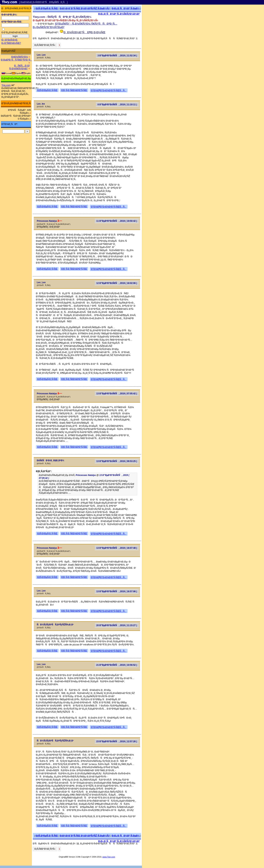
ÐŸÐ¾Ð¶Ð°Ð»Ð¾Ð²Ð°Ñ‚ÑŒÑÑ (109, 90)
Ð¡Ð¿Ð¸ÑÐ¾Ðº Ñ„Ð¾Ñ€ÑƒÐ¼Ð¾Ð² (119, 14)
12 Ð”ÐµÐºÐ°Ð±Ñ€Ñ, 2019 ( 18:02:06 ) (117, 283)
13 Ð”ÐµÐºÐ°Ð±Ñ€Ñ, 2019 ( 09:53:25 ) (117, 461)
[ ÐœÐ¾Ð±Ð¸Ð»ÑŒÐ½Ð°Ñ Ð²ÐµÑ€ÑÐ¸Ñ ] (43, 2)
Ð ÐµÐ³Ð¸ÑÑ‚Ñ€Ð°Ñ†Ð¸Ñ (16, 60)
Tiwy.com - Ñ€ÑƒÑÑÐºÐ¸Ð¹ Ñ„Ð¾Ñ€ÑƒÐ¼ (62, 17)
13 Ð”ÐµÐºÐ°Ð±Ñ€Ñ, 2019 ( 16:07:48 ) (117, 548)
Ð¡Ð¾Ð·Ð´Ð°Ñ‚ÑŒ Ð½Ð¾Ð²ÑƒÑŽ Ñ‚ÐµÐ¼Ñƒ (85, 8)
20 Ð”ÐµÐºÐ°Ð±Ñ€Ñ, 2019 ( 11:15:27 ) (117, 625)
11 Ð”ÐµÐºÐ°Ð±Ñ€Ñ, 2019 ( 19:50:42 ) (117, 221)
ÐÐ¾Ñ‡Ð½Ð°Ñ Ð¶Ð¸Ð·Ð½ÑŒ (85, 32)
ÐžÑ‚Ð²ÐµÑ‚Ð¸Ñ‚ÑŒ (47, 8)
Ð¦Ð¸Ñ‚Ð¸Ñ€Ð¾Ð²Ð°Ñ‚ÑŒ (74, 90)
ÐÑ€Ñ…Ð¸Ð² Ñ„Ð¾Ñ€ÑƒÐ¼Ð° (20, 67)
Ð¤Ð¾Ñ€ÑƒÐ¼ (20, 57)
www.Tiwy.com (109, 857)
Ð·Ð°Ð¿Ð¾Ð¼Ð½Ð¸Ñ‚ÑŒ (14, 32)
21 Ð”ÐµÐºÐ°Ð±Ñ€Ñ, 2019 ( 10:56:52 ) (117, 665)
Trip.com (6, 85)
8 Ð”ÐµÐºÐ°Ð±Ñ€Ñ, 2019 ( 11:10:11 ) (117, 105)
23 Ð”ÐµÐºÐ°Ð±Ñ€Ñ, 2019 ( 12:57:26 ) (117, 741)
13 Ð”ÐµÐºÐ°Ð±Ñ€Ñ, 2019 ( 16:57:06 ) (117, 591)
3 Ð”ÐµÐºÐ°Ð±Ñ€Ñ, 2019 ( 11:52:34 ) (117, 56)
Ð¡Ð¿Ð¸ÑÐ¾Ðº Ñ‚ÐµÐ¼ (126, 8)
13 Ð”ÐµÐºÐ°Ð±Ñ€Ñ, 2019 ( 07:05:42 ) (117, 394)
